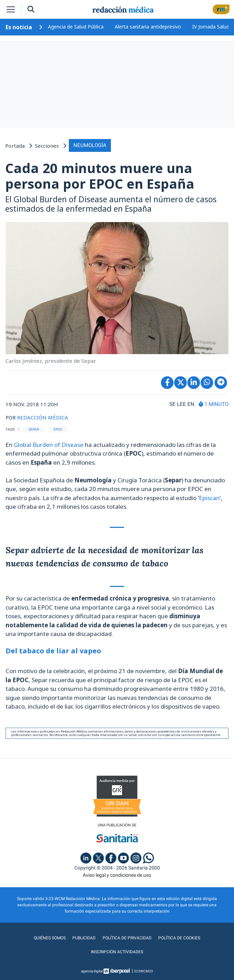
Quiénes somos (50, 938)
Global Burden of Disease (49, 445)
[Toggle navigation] (11, 9)
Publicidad (84, 938)
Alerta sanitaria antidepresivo (148, 27)
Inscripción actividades (117, 952)
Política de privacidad (127, 938)
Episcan (209, 498)
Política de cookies (179, 938)
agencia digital (92, 971)
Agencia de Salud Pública (76, 27)
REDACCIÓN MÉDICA (43, 417)
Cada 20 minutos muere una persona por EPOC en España (100, 176)
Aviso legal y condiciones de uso (117, 875)
